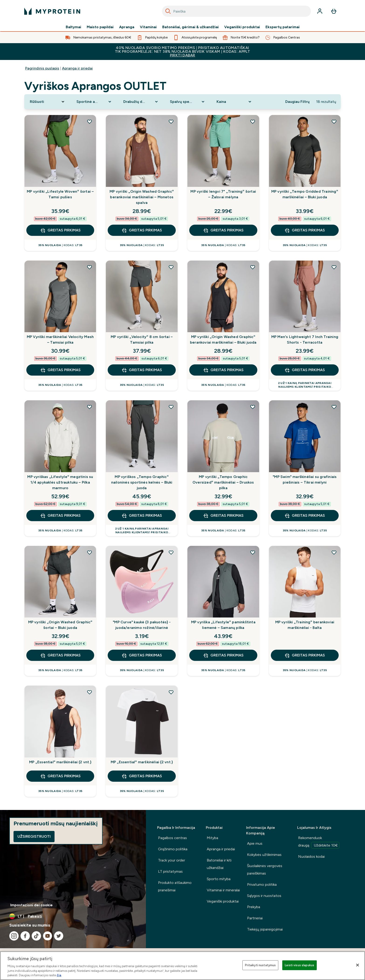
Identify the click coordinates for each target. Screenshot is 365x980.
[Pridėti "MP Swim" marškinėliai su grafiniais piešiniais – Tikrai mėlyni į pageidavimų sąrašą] (334, 407)
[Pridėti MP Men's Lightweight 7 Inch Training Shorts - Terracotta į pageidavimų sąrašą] (334, 267)
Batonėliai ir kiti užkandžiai (219, 864)
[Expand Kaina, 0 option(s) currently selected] (234, 102)
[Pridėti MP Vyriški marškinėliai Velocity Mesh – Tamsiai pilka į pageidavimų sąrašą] (90, 267)
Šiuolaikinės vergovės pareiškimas (265, 870)
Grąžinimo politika (173, 849)
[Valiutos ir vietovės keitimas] (73, 916)
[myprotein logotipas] (52, 11)
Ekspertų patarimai (282, 27)
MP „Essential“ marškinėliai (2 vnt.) (60, 762)
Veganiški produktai (242, 27)
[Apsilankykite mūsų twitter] (59, 936)
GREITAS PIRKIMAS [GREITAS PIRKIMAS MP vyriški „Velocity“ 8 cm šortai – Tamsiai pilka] (142, 370)
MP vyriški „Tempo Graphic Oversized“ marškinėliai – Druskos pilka (223, 482)
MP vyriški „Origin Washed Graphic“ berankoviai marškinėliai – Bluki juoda (223, 340)
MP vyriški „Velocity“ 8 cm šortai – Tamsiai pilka (142, 340)
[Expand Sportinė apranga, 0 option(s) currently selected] (94, 102)
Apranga (127, 27)
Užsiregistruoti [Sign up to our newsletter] (34, 836)
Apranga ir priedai (77, 68)
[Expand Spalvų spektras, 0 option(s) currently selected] (188, 102)
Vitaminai (148, 27)
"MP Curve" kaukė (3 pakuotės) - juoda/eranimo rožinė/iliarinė (142, 625)
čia (59, 975)
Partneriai (255, 918)
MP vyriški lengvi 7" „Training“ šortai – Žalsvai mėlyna (223, 194)
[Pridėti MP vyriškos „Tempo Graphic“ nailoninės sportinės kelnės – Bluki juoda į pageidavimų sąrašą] (171, 407)
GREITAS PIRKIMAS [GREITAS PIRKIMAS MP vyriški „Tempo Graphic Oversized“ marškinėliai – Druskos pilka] (223, 516)
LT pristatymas (170, 871)
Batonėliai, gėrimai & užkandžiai (190, 27)
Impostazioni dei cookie (31, 905)
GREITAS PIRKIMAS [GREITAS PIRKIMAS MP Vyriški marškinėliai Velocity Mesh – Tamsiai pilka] (60, 370)
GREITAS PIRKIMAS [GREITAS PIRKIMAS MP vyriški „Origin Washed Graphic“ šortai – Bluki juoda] (60, 655)
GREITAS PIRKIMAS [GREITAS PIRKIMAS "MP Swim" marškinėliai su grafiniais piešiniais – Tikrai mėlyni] (305, 516)
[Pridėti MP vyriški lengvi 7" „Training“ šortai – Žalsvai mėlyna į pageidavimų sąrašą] (253, 122)
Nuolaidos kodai (311, 856)
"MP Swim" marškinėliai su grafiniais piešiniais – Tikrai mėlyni (305, 480)
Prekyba (254, 907)
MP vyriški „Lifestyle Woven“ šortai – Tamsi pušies (60, 194)
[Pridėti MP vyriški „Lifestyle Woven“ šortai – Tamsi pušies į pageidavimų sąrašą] (90, 122)
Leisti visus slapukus (300, 965)
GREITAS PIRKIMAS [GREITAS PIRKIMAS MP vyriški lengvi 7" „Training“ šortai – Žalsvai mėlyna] (223, 230)
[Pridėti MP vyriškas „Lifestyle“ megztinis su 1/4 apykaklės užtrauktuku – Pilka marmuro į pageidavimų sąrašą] (90, 407)
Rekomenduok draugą (319, 842)
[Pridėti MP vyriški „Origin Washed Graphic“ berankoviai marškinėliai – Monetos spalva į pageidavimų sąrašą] (171, 122)
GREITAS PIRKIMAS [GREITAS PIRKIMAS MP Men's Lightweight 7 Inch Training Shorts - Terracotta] (305, 370)
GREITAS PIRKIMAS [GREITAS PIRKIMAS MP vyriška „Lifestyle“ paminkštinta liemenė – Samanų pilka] (223, 655)
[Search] (168, 11)
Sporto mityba (219, 879)
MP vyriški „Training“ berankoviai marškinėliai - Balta (305, 625)
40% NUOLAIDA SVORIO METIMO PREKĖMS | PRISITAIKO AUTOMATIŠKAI (182, 51)
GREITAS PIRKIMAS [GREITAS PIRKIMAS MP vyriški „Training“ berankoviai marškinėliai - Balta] (305, 655)
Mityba (212, 838)
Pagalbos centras (172, 838)
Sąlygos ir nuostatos (264, 896)
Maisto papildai (100, 27)
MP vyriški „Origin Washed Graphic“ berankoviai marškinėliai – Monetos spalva (142, 197)
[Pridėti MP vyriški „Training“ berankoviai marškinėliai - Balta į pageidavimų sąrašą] (334, 552)
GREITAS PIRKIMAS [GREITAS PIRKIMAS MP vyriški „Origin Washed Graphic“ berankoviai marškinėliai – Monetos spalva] (142, 230)
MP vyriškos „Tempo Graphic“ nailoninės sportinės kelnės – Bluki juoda (142, 482)
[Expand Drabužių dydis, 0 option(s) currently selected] (141, 102)
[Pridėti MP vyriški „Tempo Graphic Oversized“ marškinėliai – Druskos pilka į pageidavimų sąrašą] (253, 407)
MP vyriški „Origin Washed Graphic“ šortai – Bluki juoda (60, 625)
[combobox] (236, 11)
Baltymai (73, 27)
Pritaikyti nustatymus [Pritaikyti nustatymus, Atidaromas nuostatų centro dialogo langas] (260, 965)
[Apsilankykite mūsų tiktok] (36, 936)
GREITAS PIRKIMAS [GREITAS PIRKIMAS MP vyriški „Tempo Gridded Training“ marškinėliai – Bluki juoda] (305, 230)
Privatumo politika (262, 884)
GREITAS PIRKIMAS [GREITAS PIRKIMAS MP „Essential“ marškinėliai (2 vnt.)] (60, 776)
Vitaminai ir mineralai (223, 890)
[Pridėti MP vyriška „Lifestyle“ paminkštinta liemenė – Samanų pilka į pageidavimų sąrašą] (253, 552)
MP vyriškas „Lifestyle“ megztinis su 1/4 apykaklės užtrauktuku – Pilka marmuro (60, 482)
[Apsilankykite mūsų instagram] (14, 936)
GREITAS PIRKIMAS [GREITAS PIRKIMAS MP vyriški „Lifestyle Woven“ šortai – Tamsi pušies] (60, 230)
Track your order (172, 860)
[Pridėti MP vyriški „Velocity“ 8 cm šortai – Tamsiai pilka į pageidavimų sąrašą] (171, 267)
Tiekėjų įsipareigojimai (265, 929)
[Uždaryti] (358, 965)
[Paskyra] (320, 11)
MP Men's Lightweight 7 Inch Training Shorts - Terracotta (305, 340)
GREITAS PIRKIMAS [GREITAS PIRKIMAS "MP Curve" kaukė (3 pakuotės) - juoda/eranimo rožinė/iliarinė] (142, 655)
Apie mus (255, 843)
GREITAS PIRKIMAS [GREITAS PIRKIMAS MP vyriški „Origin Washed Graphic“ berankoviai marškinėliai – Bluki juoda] (223, 370)
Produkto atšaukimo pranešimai (175, 886)
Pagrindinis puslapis (42, 68)
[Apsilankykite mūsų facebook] (25, 936)
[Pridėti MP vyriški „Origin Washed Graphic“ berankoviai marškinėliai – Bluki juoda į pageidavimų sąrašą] (253, 267)
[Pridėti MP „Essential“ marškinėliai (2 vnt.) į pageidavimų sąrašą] (90, 692)
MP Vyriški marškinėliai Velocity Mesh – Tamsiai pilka (60, 340)
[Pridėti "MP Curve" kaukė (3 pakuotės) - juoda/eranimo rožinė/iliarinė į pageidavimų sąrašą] (171, 552)
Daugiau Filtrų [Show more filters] (297, 102)
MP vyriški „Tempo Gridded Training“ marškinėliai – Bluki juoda (305, 194)
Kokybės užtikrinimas (264, 855)
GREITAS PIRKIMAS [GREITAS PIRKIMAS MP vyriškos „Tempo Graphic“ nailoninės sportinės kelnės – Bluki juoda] (142, 516)
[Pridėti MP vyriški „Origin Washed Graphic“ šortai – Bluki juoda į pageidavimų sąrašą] (90, 552)
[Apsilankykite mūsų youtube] (48, 936)
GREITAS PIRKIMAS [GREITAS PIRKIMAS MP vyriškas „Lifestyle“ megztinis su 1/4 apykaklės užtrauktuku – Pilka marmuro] (60, 516)
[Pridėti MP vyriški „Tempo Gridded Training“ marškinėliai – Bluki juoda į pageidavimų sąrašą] (334, 122)
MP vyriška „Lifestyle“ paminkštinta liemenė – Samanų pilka (223, 625)
